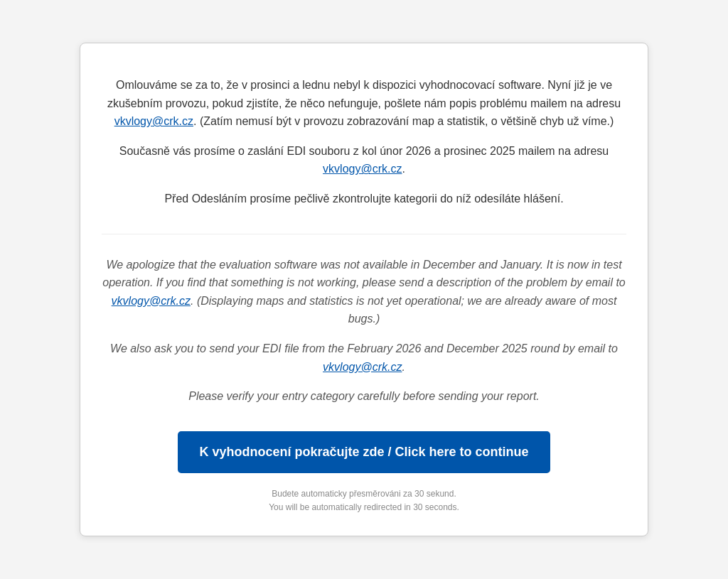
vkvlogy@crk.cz (154, 121)
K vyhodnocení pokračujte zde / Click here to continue (364, 452)
